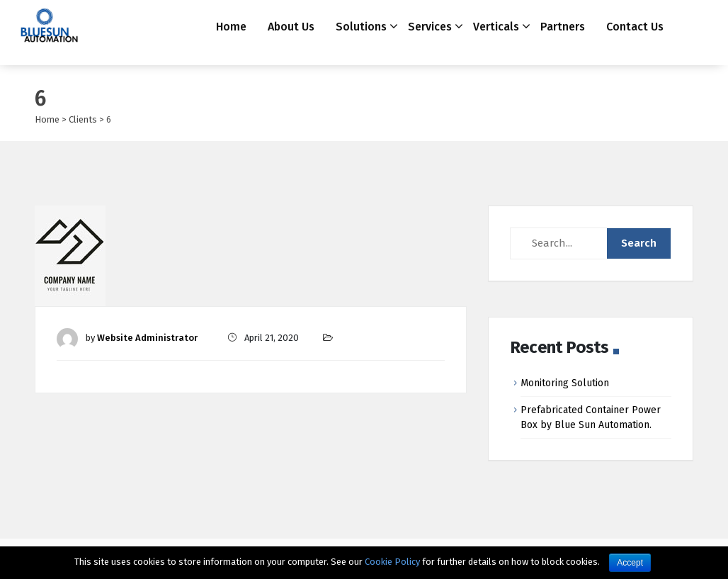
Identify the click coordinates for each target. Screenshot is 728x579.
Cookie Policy (392, 562)
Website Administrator (147, 338)
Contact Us (635, 27)
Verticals (496, 27)
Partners (563, 27)
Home (231, 27)
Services (430, 27)
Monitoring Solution (565, 383)
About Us (291, 27)
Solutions (361, 27)
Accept (630, 563)
